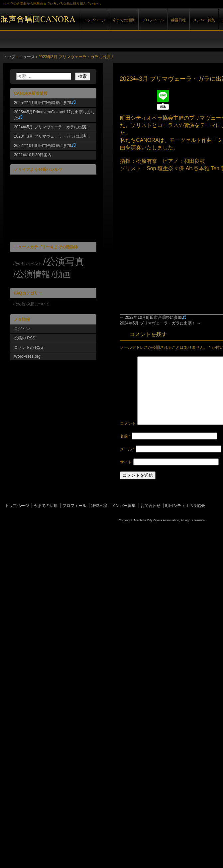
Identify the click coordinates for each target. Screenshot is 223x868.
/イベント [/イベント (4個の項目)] (34, 264)
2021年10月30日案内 (33, 155)
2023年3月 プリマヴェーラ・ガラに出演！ (52, 136)
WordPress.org (27, 356)
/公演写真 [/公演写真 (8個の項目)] (64, 261)
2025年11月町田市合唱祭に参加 (45, 103)
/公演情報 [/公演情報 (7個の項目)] (32, 274)
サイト (126, 462)
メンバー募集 (204, 20)
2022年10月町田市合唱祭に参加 (153, 317)
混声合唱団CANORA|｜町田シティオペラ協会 (76, 26)
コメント (128, 424)
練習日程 (178, 20)
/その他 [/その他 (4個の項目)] (19, 264)
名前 (125, 436)
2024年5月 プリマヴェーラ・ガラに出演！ (160, 323)
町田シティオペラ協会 (185, 506)
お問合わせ (151, 506)
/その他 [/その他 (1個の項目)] (19, 304)
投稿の (25, 338)
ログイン (22, 329)
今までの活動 (124, 20)
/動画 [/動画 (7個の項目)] (61, 274)
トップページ (94, 20)
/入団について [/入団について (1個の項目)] (38, 304)
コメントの (29, 347)
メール (127, 449)
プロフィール (153, 20)
